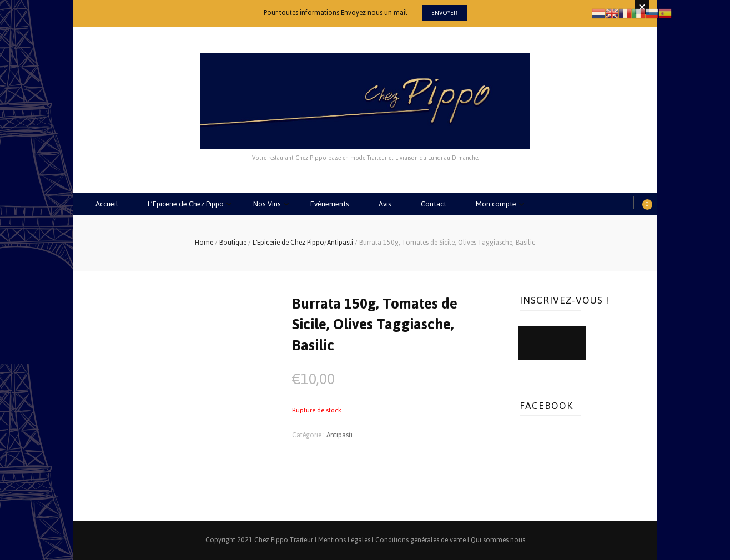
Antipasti (339, 435)
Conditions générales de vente (421, 540)
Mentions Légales (344, 540)
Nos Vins (267, 204)
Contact (434, 204)
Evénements (330, 204)
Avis (385, 204)
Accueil (107, 204)
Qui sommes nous (498, 540)
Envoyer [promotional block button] (444, 13)
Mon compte (496, 204)
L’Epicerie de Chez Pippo (186, 204)
